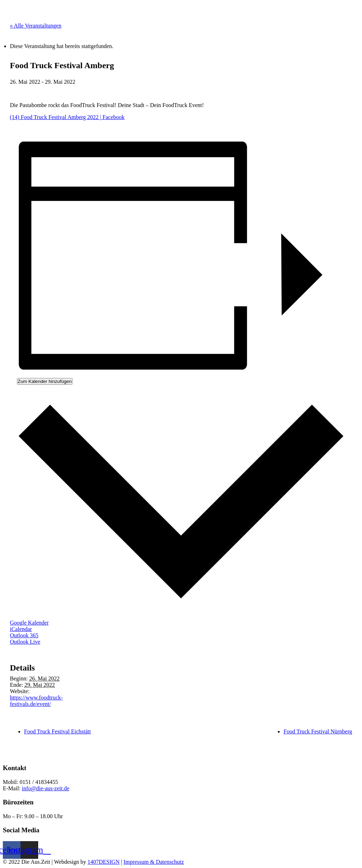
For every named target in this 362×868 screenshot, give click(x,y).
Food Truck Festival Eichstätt (57, 731)
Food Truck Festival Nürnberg (318, 731)
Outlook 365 (24, 635)
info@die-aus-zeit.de (46, 788)
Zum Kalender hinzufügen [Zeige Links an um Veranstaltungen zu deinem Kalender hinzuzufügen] (45, 381)
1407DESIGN (104, 862)
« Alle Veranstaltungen (36, 26)
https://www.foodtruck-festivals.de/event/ (36, 701)
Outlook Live (25, 642)
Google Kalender (29, 623)
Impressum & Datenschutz (154, 862)
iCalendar (21, 629)
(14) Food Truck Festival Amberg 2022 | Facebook (67, 117)
